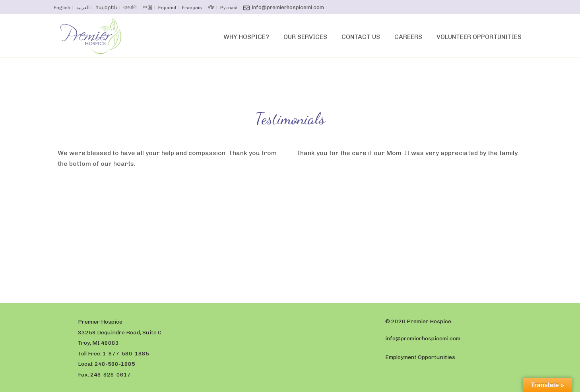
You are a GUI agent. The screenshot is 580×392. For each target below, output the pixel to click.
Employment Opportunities (420, 357)
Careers (408, 37)
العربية (83, 8)
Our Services (305, 37)
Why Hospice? (246, 37)
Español (167, 8)
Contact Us (361, 37)
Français (192, 8)
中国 (147, 8)
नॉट (211, 8)
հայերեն (106, 8)
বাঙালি (130, 8)
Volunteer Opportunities (479, 37)
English (62, 8)
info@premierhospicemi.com (288, 7)
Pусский (229, 8)
